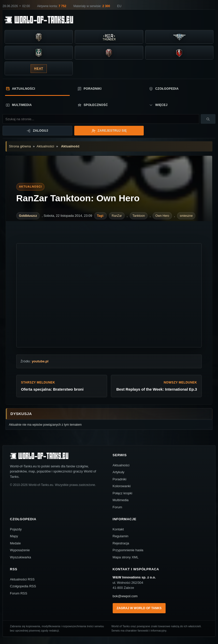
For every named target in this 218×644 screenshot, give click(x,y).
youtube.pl (40, 361)
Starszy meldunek (62, 386)
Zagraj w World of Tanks (139, 608)
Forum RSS (19, 593)
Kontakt (118, 529)
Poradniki (90, 89)
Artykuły (119, 472)
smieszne (186, 216)
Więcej (158, 105)
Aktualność (70, 146)
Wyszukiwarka (20, 557)
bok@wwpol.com (125, 596)
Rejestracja (121, 543)
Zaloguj (37, 131)
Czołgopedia (164, 89)
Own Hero (162, 216)
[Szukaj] (208, 119)
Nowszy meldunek (156, 386)
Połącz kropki (122, 493)
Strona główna (20, 146)
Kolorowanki (122, 486)
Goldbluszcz (28, 216)
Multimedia (19, 105)
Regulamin (121, 536)
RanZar (117, 216)
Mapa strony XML (126, 557)
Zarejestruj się (109, 131)
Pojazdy (16, 529)
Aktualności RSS (22, 579)
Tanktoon (139, 216)
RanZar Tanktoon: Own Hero (78, 198)
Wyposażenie (20, 550)
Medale (15, 543)
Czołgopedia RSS (23, 586)
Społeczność (93, 105)
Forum (118, 507)
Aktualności (20, 89)
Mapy (14, 536)
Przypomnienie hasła (128, 550)
